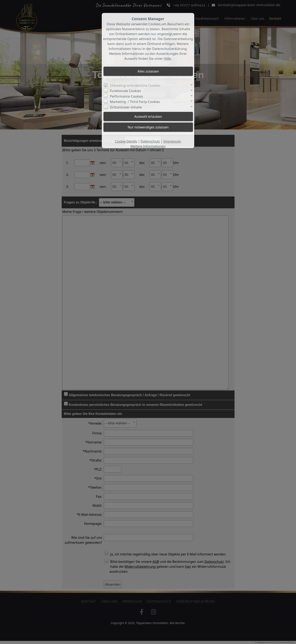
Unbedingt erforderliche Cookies (135, 85)
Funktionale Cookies (125, 91)
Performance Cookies (127, 96)
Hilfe (167, 59)
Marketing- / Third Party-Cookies (135, 102)
